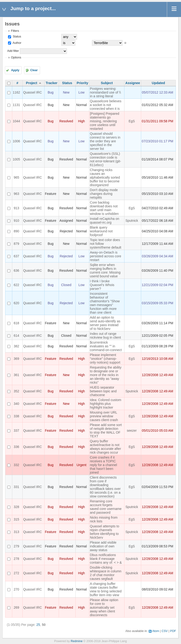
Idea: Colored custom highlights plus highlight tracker (105, 404)
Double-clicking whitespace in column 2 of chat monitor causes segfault (106, 573)
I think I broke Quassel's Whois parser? (102, 285)
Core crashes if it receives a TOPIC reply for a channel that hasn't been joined (103, 465)
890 (16, 231)
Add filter (13, 51)
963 (16, 194)
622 (16, 285)
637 (16, 256)
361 (16, 375)
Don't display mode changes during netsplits (104, 194)
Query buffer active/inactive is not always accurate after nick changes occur (105, 447)
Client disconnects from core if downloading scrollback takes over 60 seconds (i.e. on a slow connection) (105, 487)
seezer (132, 431)
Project (31, 83)
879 (16, 244)
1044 (16, 121)
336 (16, 447)
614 (16, 336)
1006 (16, 141)
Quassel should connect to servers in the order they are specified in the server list (105, 141)
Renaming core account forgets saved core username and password (106, 507)
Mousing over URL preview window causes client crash (104, 416)
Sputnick (132, 221)
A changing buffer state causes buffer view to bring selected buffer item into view (106, 589)
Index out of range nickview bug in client (105, 336)
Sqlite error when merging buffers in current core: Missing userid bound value (105, 271)
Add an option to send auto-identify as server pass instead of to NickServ (105, 323)
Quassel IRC (32, 92)
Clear (34, 70)
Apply (15, 70)
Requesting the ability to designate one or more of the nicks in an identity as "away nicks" (106, 375)
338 (16, 416)
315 (16, 519)
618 (16, 323)
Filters (15, 31)
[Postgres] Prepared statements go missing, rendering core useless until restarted (105, 121)
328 (16, 507)
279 (16, 546)
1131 (16, 105)
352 (16, 391)
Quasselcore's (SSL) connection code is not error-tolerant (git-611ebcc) (105, 159)
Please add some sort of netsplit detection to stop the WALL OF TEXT (106, 431)
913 (16, 208)
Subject (107, 83)
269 (16, 607)
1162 (16, 92)
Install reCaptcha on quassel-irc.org (105, 221)
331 (16, 487)
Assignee (133, 83)
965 (16, 177)
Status (16, 37)
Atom (156, 631)
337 (16, 431)
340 (16, 404)
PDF (173, 631)
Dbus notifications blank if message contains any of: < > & (106, 559)
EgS (132, 121)
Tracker (52, 83)
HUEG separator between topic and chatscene (103, 391)
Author (16, 43)
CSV (165, 631)
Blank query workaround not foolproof (101, 231)
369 (16, 359)
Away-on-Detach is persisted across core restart (105, 256)
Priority (82, 83)
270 (16, 589)
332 (16, 465)
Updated (158, 83)
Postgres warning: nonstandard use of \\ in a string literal (105, 92)
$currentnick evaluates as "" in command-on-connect (106, 346)
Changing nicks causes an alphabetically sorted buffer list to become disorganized (105, 177)
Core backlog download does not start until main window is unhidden (104, 208)
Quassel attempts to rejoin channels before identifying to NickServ (105, 532)
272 (16, 573)
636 (16, 271)
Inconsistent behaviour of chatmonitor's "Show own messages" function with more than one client (105, 303)
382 (16, 346)
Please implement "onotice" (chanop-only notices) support (105, 359)
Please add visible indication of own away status (103, 546)
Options (16, 57)
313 (16, 532)
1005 (16, 159)
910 (16, 221)
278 (16, 559)
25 (38, 625)
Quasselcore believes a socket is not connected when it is (106, 105)
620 (16, 303)
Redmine (77, 641)
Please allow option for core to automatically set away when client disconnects (104, 607)
